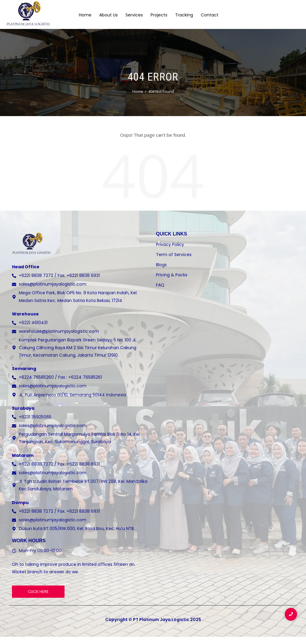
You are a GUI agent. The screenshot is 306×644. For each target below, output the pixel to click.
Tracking (184, 15)
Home (85, 15)
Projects (159, 15)
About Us (108, 15)
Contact (210, 15)
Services (134, 15)
